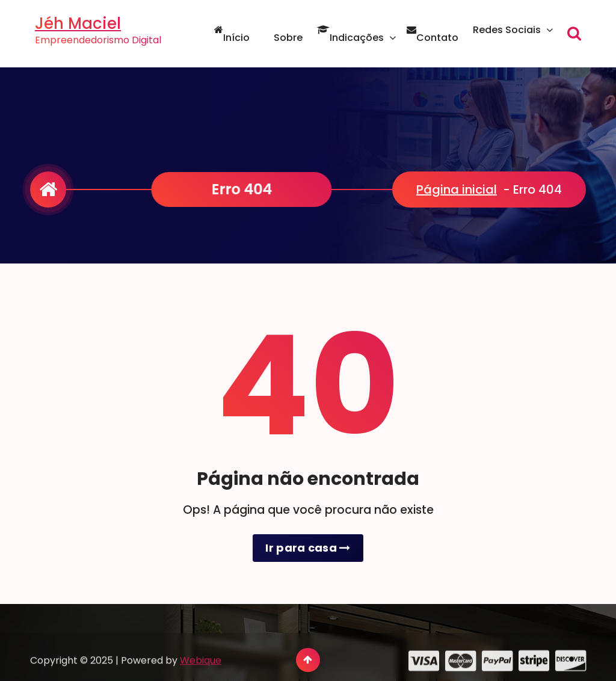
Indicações (350, 38)
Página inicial (457, 190)
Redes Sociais (507, 30)
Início (232, 38)
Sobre (283, 38)
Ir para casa (308, 548)
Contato (433, 38)
